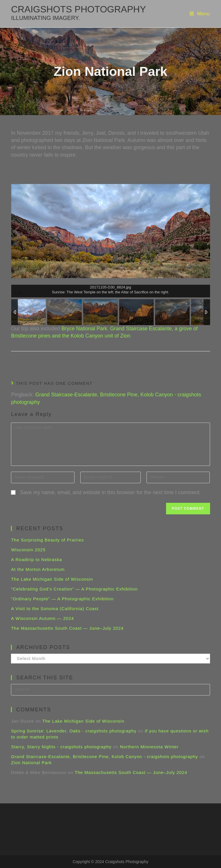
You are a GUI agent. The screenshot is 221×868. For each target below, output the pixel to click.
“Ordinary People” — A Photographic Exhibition (62, 599)
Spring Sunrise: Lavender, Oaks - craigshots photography (74, 731)
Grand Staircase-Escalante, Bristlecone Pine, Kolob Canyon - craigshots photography (104, 757)
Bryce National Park (84, 329)
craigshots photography (78, 13)
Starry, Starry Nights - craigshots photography (61, 747)
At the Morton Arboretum (38, 569)
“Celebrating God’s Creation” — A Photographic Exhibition (74, 589)
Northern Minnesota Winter (149, 747)
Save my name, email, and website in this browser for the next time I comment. (110, 492)
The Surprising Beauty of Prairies (47, 540)
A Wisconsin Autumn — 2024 (42, 618)
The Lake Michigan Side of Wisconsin (52, 579)
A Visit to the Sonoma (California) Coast (55, 609)
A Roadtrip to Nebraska (36, 559)
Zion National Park (31, 763)
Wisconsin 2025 (28, 550)
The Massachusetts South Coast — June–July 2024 (67, 628)
